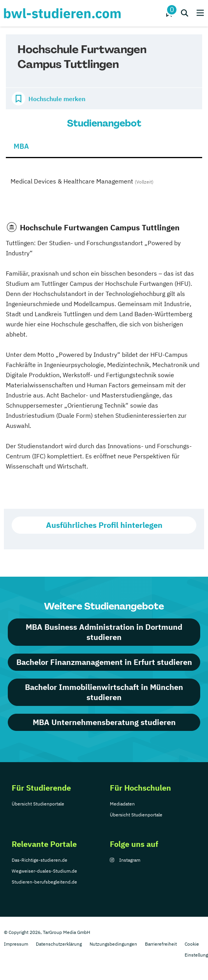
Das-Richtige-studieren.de (40, 860)
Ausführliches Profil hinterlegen (104, 525)
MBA (21, 146)
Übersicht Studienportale (38, 804)
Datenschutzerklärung (59, 944)
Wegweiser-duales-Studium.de (44, 871)
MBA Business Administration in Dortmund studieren (104, 632)
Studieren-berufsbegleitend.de (44, 882)
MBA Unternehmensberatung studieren (104, 722)
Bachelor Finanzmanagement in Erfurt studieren (104, 662)
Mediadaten (122, 804)
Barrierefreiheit (161, 944)
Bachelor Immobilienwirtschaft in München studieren (104, 692)
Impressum (16, 944)
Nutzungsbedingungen (113, 944)
